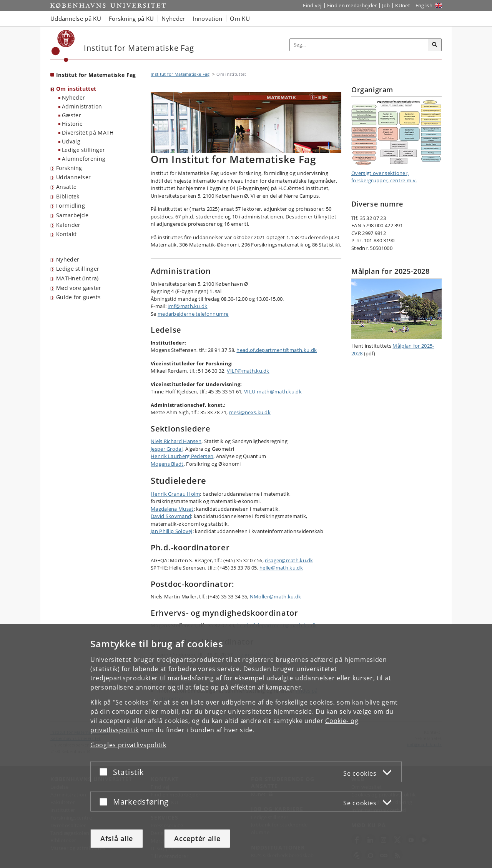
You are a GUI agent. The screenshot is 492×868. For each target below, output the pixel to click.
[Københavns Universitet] (63, 46)
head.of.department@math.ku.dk (277, 350)
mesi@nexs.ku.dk (250, 412)
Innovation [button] (207, 18)
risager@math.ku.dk (289, 560)
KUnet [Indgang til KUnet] (403, 5)
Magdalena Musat (172, 509)
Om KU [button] (240, 18)
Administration (82, 106)
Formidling (71, 206)
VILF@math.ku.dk (248, 371)
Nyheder (73, 97)
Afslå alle (117, 838)
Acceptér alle (197, 838)
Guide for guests (78, 297)
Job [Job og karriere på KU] (386, 5)
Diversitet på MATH (88, 132)
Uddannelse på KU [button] (76, 18)
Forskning (69, 168)
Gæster (71, 115)
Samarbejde (72, 215)
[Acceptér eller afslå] (105, 772)
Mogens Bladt (167, 464)
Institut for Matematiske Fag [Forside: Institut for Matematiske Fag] (96, 75)
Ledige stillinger (83, 150)
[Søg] (435, 45)
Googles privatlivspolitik (128, 745)
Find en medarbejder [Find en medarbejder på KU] (352, 5)
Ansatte (66, 187)
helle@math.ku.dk (281, 568)
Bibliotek (68, 196)
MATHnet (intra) (77, 278)
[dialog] (246, 746)
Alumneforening (84, 159)
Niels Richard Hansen (176, 441)
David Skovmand (171, 516)
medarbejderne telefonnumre (193, 314)
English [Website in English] (424, 5)
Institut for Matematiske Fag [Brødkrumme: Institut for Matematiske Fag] (180, 74)
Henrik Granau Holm (175, 494)
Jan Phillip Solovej (172, 531)
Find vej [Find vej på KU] (312, 5)
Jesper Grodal (167, 449)
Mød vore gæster (79, 288)
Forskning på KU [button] (131, 18)
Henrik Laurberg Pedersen (182, 456)
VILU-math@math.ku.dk (273, 392)
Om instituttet (76, 89)
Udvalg (71, 141)
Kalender (68, 225)
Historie (72, 124)
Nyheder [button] (173, 18)
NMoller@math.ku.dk (275, 596)
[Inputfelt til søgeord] (359, 45)
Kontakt (66, 234)
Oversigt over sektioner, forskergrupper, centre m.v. (384, 177)
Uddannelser (73, 177)
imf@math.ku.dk (187, 306)
